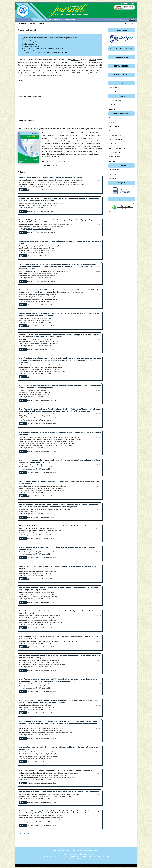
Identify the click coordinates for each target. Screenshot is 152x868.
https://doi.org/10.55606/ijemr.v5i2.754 (37, 252)
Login (132, 4)
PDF (24, 211)
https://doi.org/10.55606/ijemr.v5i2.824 (37, 514)
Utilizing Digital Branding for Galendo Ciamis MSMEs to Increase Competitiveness (51, 177)
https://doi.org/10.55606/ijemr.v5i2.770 (37, 346)
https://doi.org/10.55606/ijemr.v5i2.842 (37, 709)
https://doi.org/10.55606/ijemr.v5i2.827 (37, 535)
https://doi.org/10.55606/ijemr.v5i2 (58, 161)
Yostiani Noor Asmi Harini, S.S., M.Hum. (50, 48)
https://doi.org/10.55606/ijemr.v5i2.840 (37, 688)
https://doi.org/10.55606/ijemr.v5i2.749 (37, 322)
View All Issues (24, 834)
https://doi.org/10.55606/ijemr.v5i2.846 (37, 779)
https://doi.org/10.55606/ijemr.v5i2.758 (37, 278)
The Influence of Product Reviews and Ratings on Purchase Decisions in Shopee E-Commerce (55, 770)
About (42, 24)
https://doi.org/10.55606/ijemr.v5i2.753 (37, 229)
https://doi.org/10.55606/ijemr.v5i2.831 (37, 575)
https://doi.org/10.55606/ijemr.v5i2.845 (37, 758)
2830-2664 (36, 44)
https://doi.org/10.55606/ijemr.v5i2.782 (37, 420)
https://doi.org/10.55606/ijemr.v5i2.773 (37, 373)
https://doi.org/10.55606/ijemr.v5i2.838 (37, 643)
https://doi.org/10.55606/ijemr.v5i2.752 (37, 208)
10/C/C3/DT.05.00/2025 (26, 70)
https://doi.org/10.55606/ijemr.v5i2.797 (37, 492)
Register (124, 4)
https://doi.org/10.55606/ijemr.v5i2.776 (37, 397)
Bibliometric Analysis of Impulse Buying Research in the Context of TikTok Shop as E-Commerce (56, 526)
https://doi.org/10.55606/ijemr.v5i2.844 (37, 735)
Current (23, 24)
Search (129, 24)
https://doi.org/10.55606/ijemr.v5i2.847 (37, 798)
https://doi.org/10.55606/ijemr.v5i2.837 (37, 599)
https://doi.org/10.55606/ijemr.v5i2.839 (37, 667)
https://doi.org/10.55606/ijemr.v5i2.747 (37, 186)
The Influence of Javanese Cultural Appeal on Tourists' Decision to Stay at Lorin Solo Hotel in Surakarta (59, 792)
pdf (24, 190)
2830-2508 (37, 46)
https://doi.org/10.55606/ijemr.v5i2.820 (37, 554)
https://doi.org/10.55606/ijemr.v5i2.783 (37, 469)
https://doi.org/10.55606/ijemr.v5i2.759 (37, 301)
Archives (33, 24)
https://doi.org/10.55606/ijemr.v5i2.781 (37, 448)
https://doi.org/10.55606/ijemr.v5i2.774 (37, 822)
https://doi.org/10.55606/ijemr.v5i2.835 (37, 624)
